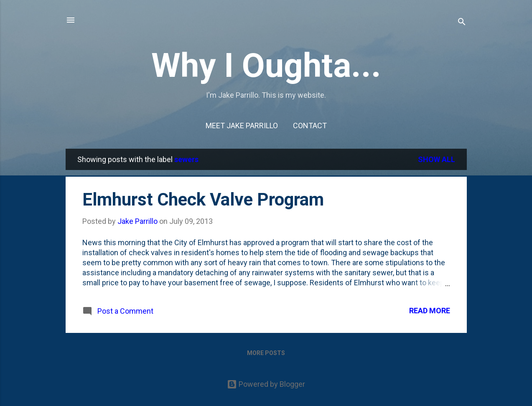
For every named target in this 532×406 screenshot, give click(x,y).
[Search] (462, 23)
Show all (437, 159)
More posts (266, 353)
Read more (430, 311)
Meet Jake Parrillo (242, 126)
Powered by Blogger (266, 384)
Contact (310, 126)
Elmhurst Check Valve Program (203, 199)
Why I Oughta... (266, 66)
